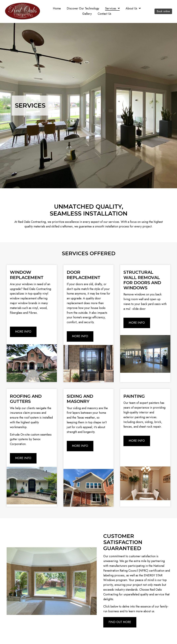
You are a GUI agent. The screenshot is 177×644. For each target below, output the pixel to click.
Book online (163, 11)
